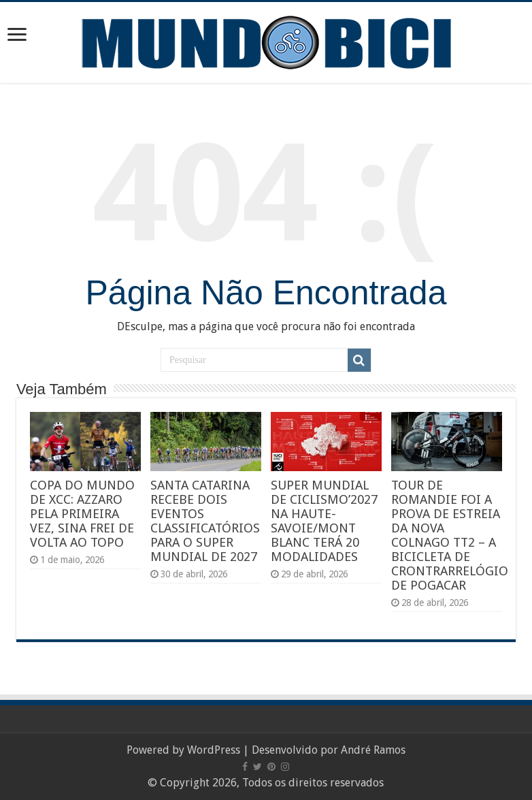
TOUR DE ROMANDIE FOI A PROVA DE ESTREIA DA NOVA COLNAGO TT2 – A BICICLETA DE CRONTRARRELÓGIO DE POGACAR (450, 535)
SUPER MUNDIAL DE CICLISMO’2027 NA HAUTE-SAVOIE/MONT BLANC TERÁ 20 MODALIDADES (324, 521)
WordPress (214, 750)
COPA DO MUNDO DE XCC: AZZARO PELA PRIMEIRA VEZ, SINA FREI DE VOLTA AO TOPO (82, 514)
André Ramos (373, 750)
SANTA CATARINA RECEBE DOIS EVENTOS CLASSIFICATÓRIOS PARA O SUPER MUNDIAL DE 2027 (205, 521)
